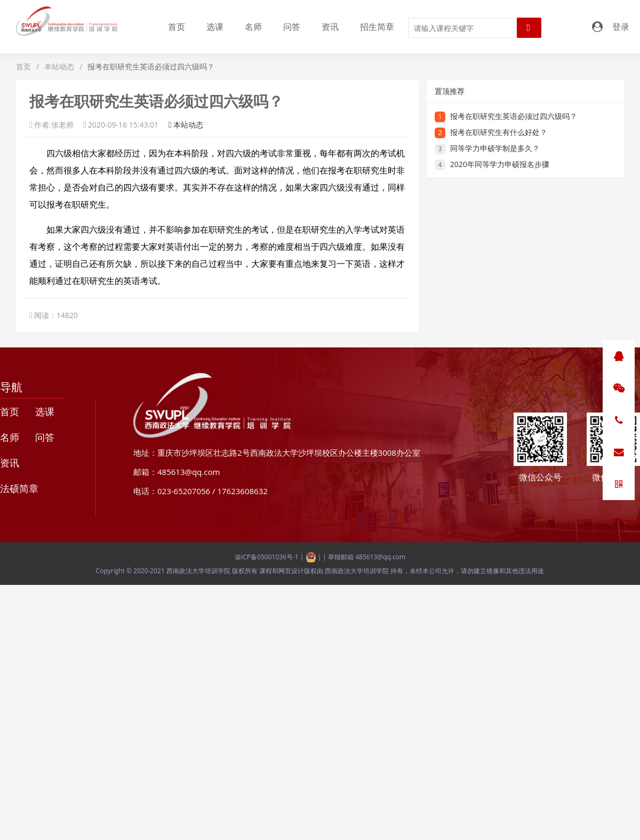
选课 (215, 27)
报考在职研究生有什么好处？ (499, 132)
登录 (621, 27)
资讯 (330, 27)
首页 (177, 27)
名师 (253, 27)
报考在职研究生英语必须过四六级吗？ (514, 116)
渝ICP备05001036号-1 (267, 557)
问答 (292, 27)
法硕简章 (19, 488)
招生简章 (377, 27)
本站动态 (59, 66)
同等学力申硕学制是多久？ (495, 148)
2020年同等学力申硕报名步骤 (500, 164)
